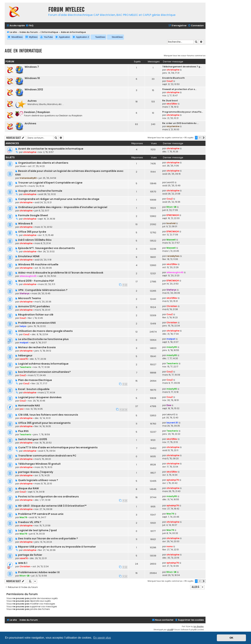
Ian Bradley (199, 627)
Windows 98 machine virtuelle (38, 264)
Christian (172, 306)
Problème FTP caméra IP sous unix (41, 514)
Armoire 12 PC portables (34, 306)
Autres (32, 101)
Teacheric (25, 367)
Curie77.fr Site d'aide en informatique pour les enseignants (58, 447)
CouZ (170, 81)
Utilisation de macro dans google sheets (45, 331)
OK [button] (231, 638)
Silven (23, 166)
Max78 (23, 517)
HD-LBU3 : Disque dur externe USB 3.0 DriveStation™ (52, 506)
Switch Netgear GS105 (33, 439)
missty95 (172, 347)
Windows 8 (25, 224)
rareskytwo (173, 256)
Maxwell (171, 240)
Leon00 (170, 182)
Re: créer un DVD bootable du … (180, 123)
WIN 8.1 (23, 563)
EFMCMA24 (173, 215)
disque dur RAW (28, 488)
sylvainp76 (173, 480)
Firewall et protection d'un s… (179, 89)
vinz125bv (172, 104)
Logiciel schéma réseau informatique (43, 364)
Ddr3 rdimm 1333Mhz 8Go (35, 240)
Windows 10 (32, 78)
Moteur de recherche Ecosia (37, 347)
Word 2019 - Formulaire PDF (36, 281)
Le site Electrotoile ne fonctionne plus (43, 339)
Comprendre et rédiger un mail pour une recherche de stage (59, 199)
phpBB (170, 630)
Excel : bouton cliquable (34, 389)
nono (170, 546)
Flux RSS (23, 431)
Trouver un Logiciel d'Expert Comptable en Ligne (50, 183)
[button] (204, 138)
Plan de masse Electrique (35, 380)
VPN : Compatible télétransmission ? (43, 290)
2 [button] (200, 138)
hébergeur (25, 356)
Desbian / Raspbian (37, 112)
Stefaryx (24, 293)
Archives (30, 123)
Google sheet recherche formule (40, 191)
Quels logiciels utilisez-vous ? (38, 480)
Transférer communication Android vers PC (47, 456)
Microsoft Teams (30, 298)
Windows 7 (32, 67)
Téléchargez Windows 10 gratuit (39, 464)
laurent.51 (172, 423)
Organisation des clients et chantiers (43, 163)
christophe (173, 70)
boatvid (171, 223)
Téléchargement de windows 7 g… (182, 67)
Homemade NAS (29, 405)
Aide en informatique (23, 51)
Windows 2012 (34, 89)
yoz (22, 409)
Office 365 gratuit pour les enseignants (44, 423)
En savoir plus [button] (102, 638)
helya (23, 326)
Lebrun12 (171, 414)
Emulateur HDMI (29, 256)
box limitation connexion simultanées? (44, 372)
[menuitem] (29, 26)
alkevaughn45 (28, 276)
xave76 (24, 359)
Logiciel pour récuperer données (40, 397)
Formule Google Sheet (33, 215)
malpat (24, 343)
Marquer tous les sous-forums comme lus (185, 56)
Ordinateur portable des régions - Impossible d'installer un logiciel (63, 207)
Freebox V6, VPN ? (30, 522)
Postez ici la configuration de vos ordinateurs (48, 497)
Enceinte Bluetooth (174, 78)
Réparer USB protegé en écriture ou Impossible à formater (57, 547)
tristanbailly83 (28, 178)
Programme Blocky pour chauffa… (183, 112)
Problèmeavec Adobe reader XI (39, 572)
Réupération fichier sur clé (36, 315)
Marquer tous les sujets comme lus (165, 138)
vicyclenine (173, 126)
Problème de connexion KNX (37, 323)
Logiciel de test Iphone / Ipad (37, 530)
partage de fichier (30, 555)
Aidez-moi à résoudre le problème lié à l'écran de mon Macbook (61, 273)
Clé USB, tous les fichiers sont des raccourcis (48, 415)
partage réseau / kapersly (36, 472)
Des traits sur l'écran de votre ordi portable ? (48, 538)
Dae (169, 405)
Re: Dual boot (170, 101)
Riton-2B (171, 207)
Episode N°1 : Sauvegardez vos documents (46, 248)
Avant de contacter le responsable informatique (51, 149)
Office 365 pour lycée (32, 232)
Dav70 (23, 186)
